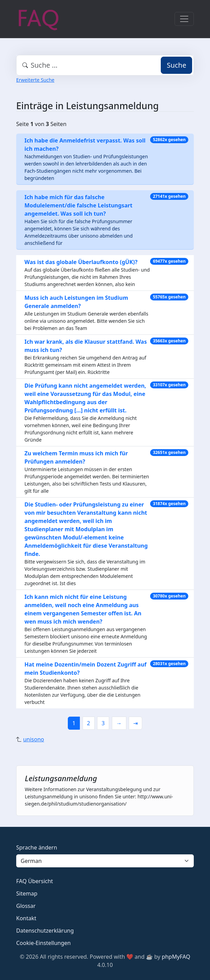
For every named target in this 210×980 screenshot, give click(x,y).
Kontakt (26, 918)
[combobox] (105, 65)
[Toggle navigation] (184, 19)
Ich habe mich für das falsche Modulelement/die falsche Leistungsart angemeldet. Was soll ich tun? (78, 205)
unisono (34, 739)
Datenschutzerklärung (45, 931)
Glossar (26, 906)
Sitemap (27, 893)
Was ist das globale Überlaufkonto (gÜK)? (81, 262)
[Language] (105, 861)
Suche (176, 65)
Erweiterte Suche (35, 80)
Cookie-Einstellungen (43, 943)
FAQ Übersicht (35, 881)
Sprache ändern (37, 847)
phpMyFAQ (176, 957)
